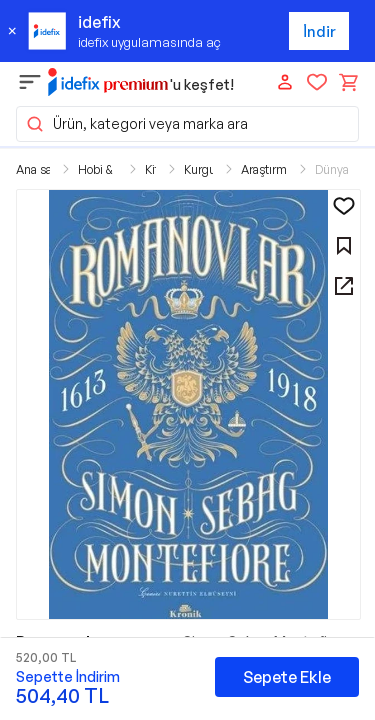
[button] (188, 404)
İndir (319, 31)
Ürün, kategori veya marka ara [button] (136, 124)
